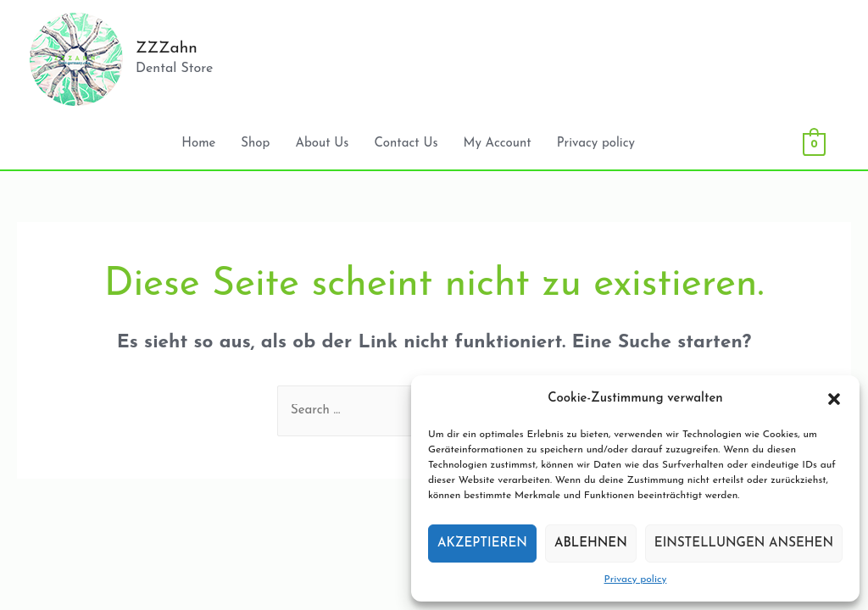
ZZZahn (167, 49)
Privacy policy (636, 579)
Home (198, 144)
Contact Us (406, 144)
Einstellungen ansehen (744, 543)
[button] (834, 399)
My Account (498, 144)
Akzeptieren (482, 543)
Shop (255, 144)
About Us (322, 144)
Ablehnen (591, 543)
